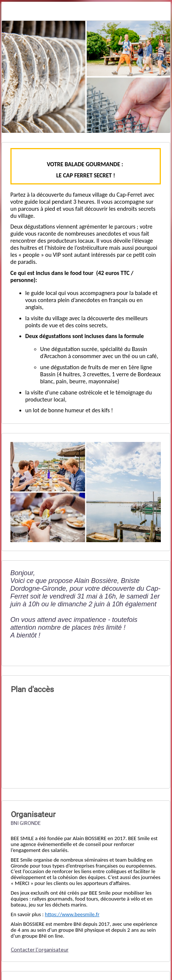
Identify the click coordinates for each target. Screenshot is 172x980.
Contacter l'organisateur (40, 949)
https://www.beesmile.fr (72, 914)
